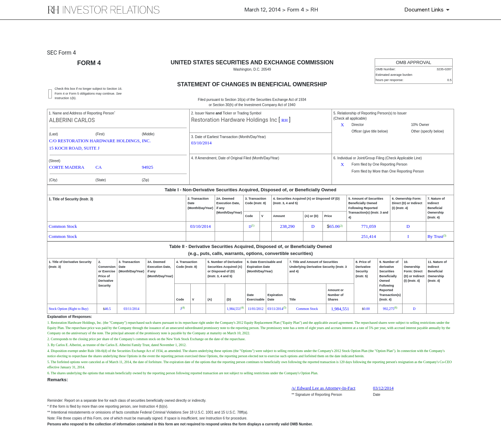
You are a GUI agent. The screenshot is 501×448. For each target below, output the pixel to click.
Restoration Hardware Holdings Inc (234, 120)
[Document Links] (428, 10)
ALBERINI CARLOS (72, 120)
